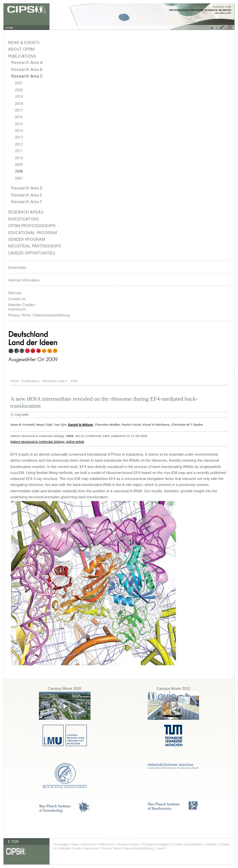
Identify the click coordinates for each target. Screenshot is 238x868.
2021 (19, 83)
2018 (19, 104)
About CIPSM (21, 49)
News (75, 844)
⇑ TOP (13, 842)
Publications (22, 56)
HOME (9, 28)
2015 (19, 124)
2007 (19, 178)
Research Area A (27, 63)
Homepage (61, 844)
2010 (19, 158)
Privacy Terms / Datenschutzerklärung (39, 315)
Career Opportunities (31, 253)
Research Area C (27, 76)
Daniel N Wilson (81, 425)
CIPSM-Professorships (32, 226)
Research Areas (26, 212)
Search (161, 848)
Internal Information (24, 280)
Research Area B (27, 70)
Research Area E (27, 195)
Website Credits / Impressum (79, 848)
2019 (19, 97)
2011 (19, 151)
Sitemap (15, 293)
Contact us (17, 299)
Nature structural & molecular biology (37, 441)
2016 (19, 117)
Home (15, 381)
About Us (88, 844)
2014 (19, 131)
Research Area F (27, 202)
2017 (19, 110)
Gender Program (27, 239)
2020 (19, 90)
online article (75, 441)
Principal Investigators (156, 844)
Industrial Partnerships (34, 246)
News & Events (24, 42)
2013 (19, 137)
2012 (19, 144)
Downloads (17, 267)
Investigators (23, 219)
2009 (19, 165)
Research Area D (27, 188)
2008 (19, 171)
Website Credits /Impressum (22, 307)
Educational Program (32, 233)
